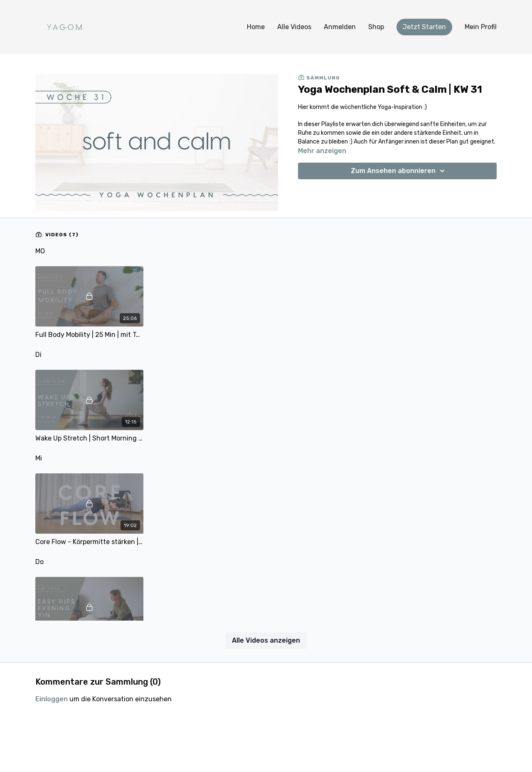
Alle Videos (294, 27)
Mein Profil (481, 27)
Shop (376, 27)
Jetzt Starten (424, 27)
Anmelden (340, 27)
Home (256, 27)
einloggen (52, 699)
